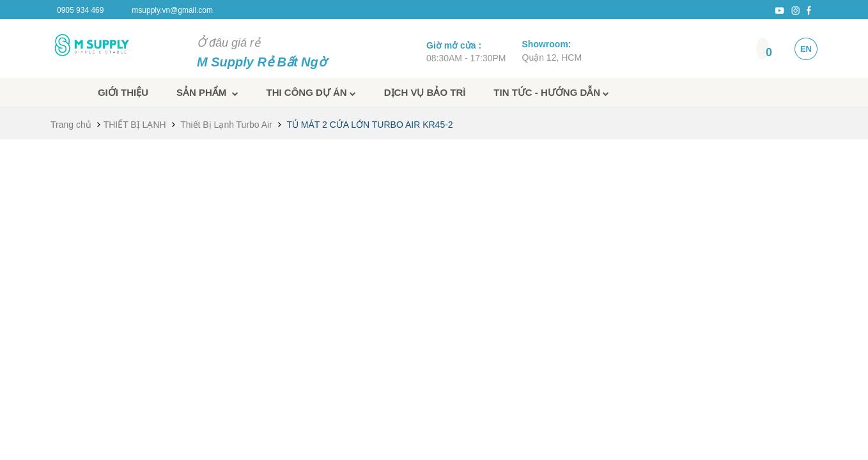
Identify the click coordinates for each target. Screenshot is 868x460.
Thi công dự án (311, 92)
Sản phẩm (207, 92)
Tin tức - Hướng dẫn (551, 92)
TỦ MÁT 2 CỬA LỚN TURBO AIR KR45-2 (369, 125)
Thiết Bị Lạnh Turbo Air (226, 125)
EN (806, 49)
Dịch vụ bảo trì (425, 92)
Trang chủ (71, 125)
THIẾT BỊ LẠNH (135, 125)
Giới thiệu (123, 92)
